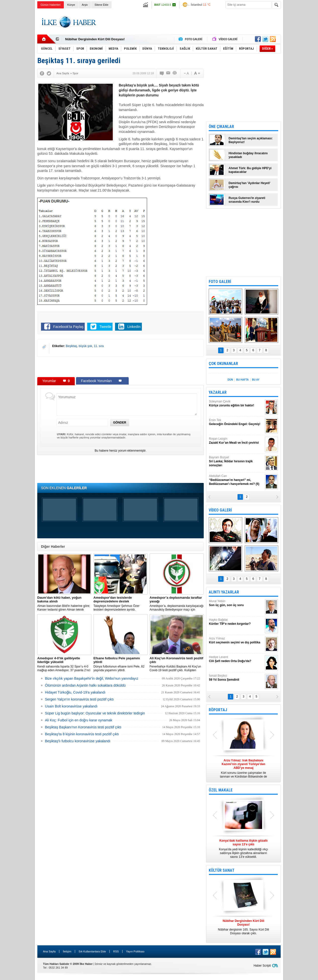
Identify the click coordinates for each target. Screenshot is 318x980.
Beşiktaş (71, 346)
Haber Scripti (262, 966)
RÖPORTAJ (218, 710)
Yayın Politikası (135, 951)
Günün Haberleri (51, 5)
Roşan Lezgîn (236, 441)
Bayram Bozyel (236, 461)
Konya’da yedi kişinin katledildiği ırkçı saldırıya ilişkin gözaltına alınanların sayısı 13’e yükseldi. (243, 849)
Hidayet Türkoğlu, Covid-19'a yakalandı (75, 692)
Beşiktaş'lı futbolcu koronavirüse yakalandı (78, 741)
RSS (116, 951)
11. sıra (99, 346)
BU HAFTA (242, 380)
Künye (71, 5)
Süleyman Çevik (236, 404)
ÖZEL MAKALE (221, 790)
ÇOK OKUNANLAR (223, 364)
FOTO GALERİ (220, 282)
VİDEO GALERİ (220, 510)
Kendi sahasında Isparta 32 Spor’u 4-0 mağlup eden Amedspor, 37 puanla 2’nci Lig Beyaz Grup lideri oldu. (64, 664)
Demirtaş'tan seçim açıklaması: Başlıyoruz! (251, 140)
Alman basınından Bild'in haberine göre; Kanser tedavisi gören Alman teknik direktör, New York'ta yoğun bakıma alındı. (64, 604)
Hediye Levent (236, 659)
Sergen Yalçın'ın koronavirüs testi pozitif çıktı (79, 699)
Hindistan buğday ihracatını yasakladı (248, 155)
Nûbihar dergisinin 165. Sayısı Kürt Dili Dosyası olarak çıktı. (243, 927)
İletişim (67, 951)
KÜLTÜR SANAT (222, 870)
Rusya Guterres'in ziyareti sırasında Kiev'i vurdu (247, 200)
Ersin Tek (236, 422)
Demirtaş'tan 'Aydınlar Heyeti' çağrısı (249, 185)
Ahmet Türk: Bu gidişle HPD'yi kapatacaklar (250, 170)
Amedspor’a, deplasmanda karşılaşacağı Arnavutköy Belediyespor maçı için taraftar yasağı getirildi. (177, 604)
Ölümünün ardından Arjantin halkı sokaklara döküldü (85, 685)
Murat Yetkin (236, 603)
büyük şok (85, 346)
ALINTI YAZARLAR (224, 592)
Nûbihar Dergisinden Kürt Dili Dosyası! (95, 39)
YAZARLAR (218, 392)
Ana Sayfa (49, 951)
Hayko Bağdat (236, 622)
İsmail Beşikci (236, 678)
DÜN (230, 380)
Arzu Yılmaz (236, 641)
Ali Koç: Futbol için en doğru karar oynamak (79, 720)
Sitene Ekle (101, 5)
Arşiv (85, 5)
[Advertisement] (302, 87)
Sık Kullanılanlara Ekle (92, 951)
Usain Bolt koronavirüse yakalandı (71, 706)
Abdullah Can (236, 480)
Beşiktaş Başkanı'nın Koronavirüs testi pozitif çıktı (83, 727)
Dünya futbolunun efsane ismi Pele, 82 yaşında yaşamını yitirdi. (120, 664)
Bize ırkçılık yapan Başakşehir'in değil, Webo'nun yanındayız (92, 678)
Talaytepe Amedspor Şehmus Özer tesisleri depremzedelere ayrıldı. (120, 604)
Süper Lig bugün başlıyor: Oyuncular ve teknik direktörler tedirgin (95, 713)
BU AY (256, 380)
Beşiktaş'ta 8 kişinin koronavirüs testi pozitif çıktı (82, 734)
